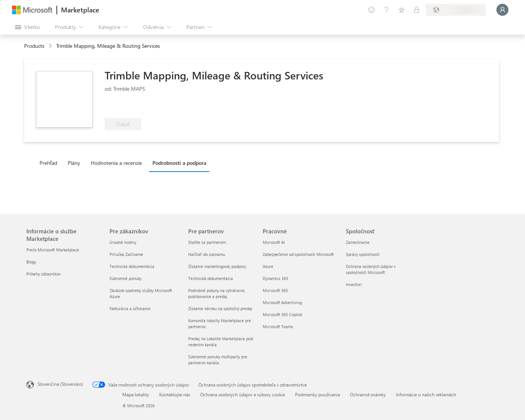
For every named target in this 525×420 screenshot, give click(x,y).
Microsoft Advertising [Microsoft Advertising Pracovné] (282, 302)
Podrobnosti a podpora (179, 163)
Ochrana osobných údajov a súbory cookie (243, 394)
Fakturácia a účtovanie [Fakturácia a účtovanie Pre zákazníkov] (130, 308)
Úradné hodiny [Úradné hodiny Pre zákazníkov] (123, 242)
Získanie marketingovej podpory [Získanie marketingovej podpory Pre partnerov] (217, 266)
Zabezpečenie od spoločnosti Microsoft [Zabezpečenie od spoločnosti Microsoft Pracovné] (298, 254)
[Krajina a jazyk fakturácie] (456, 10)
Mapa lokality (136, 394)
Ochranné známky (368, 394)
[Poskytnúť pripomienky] (371, 10)
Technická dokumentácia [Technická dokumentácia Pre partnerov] (211, 278)
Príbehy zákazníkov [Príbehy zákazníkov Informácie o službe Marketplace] (43, 274)
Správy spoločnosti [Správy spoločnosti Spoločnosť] (363, 254)
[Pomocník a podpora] (387, 10)
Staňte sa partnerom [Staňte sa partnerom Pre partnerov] (207, 242)
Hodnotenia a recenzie (116, 163)
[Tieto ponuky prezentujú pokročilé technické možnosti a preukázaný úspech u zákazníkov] (130, 107)
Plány (74, 163)
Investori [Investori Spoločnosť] (354, 284)
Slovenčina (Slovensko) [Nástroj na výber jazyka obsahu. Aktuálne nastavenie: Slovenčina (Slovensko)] (60, 384)
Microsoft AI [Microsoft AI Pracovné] (274, 242)
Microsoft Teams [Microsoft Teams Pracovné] (278, 326)
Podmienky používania (317, 394)
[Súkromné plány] (417, 10)
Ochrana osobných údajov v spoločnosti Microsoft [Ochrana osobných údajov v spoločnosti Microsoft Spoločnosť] (371, 269)
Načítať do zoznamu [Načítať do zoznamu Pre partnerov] (207, 254)
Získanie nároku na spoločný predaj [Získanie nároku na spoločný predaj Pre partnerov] (220, 308)
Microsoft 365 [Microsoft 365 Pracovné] (275, 290)
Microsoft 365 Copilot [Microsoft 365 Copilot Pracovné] (282, 314)
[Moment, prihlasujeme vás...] (502, 10)
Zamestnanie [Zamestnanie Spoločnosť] (358, 242)
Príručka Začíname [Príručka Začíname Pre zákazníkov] (126, 254)
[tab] (50, 163)
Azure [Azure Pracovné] (268, 266)
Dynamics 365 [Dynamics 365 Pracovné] (275, 278)
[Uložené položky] (402, 10)
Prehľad (48, 163)
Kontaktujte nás (175, 394)
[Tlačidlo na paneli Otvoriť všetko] (27, 27)
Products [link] (34, 46)
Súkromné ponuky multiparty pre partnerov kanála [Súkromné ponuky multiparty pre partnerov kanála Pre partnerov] (218, 360)
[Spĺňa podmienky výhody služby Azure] (187, 107)
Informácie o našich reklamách (426, 394)
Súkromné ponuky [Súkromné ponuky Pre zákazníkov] (126, 278)
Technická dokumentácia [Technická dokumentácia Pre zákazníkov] (132, 266)
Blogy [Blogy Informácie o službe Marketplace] (31, 262)
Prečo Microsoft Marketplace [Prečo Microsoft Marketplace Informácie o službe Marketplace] (53, 250)
